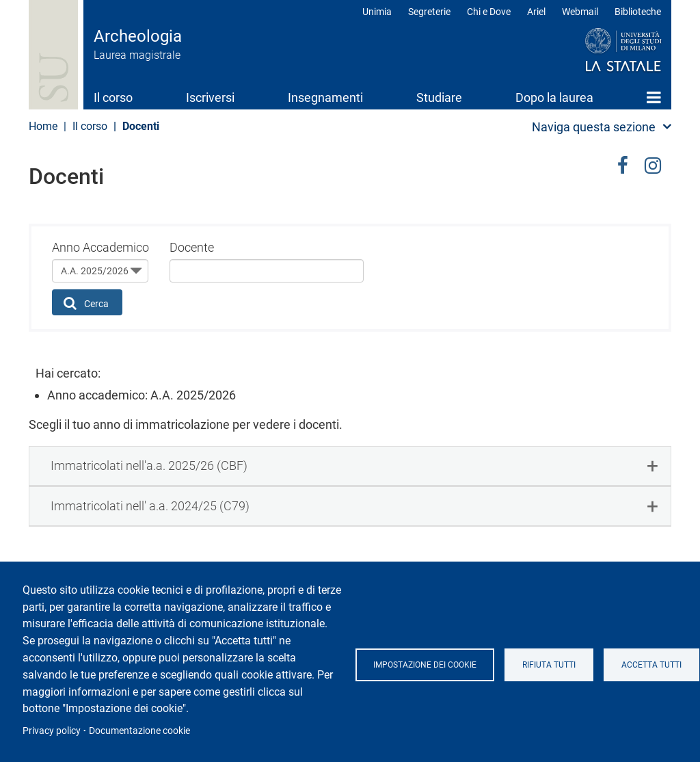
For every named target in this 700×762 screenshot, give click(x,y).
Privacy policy (52, 731)
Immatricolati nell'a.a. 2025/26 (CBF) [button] (149, 465)
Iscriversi (210, 97)
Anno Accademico (100, 247)
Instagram (653, 163)
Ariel (536, 12)
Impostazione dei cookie (425, 665)
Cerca (86, 303)
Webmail (580, 12)
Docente (192, 247)
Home (654, 97)
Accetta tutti (651, 665)
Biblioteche (638, 12)
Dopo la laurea (554, 97)
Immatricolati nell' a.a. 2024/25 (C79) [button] (150, 506)
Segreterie (429, 12)
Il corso (113, 97)
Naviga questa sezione (594, 127)
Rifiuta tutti (549, 665)
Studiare (439, 97)
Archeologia (138, 36)
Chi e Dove (489, 12)
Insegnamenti (325, 97)
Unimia (377, 12)
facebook (623, 163)
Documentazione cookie (139, 731)
